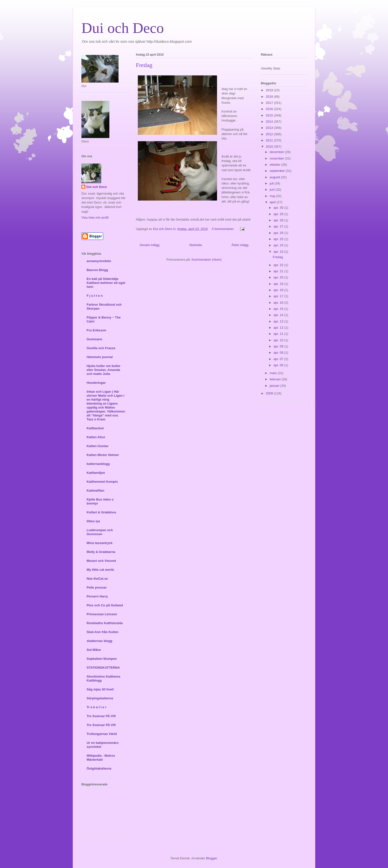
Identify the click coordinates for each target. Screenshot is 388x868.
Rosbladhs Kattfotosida (105, 623)
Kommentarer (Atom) (206, 260)
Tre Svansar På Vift (101, 716)
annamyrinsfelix (99, 261)
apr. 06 (279, 365)
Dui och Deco (123, 28)
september (278, 171)
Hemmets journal (100, 357)
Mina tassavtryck (100, 543)
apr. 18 (279, 290)
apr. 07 (279, 359)
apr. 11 (279, 334)
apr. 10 (279, 340)
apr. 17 (279, 296)
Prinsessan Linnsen (102, 614)
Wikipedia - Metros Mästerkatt (101, 758)
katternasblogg (98, 464)
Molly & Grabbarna (101, 552)
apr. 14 (279, 315)
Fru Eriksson (96, 330)
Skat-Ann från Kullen (103, 632)
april (273, 202)
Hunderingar (96, 383)
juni (273, 190)
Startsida (195, 245)
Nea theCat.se (97, 579)
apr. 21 (279, 271)
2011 (270, 140)
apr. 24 (279, 245)
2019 (270, 90)
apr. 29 (279, 214)
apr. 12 (279, 328)
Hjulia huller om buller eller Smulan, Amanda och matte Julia (104, 370)
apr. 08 (279, 353)
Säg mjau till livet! (100, 689)
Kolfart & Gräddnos (101, 512)
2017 (270, 103)
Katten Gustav (97, 446)
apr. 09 (279, 346)
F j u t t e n (95, 296)
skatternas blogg (99, 641)
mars (274, 373)
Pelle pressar (97, 587)
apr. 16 (279, 303)
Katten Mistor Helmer (103, 455)
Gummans (95, 339)
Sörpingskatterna (100, 698)
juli (272, 183)
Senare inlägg (149, 245)
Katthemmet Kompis (102, 482)
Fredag (144, 65)
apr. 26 (279, 233)
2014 (270, 122)
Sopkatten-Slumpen (102, 659)
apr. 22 (279, 265)
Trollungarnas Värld (102, 734)
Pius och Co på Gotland (105, 605)
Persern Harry (97, 596)
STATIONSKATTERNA (103, 668)
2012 (270, 134)
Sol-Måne (94, 650)
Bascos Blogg (97, 270)
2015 (270, 115)
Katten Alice (96, 437)
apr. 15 (279, 309)
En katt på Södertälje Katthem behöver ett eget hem (106, 283)
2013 (270, 128)
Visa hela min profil (95, 217)
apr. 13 (279, 321)
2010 (270, 147)
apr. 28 (279, 220)
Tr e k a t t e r (97, 707)
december (277, 152)
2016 (270, 109)
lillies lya (93, 521)
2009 (270, 393)
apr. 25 (279, 239)
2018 (270, 97)
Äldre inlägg (240, 245)
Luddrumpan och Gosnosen (100, 532)
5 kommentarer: (224, 229)
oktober (276, 165)
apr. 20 (279, 277)
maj (273, 196)
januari (275, 386)
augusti (275, 177)
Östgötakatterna (99, 768)
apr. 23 (279, 252)
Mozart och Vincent (101, 561)
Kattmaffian (96, 491)
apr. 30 (279, 208)
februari (276, 379)
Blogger (211, 858)
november (277, 158)
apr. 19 (279, 284)
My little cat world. (101, 570)
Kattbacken (95, 428)
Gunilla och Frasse (101, 348)
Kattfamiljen (96, 473)
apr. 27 (279, 226)
